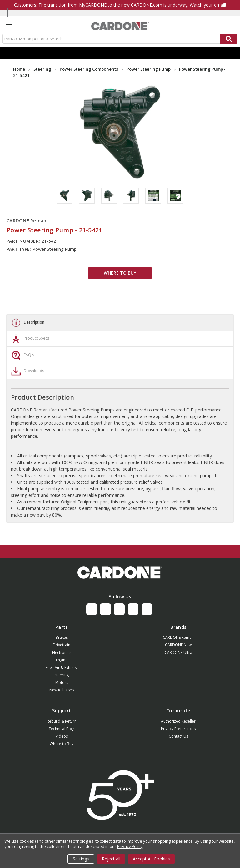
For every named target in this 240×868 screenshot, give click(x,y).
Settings (81, 859)
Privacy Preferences (178, 729)
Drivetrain (62, 645)
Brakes (62, 637)
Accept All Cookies (151, 859)
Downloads (27, 371)
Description (27, 323)
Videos (62, 736)
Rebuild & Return (62, 721)
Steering (62, 675)
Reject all (111, 859)
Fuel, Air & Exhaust (62, 667)
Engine (62, 660)
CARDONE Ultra (178, 652)
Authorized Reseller (178, 721)
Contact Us (178, 736)
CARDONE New (178, 645)
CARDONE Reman (178, 637)
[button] (120, 573)
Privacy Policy (130, 846)
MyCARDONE (93, 5)
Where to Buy (62, 744)
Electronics (62, 652)
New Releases (62, 690)
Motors (62, 682)
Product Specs (29, 339)
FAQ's (22, 355)
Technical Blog (62, 729)
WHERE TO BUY (120, 273)
